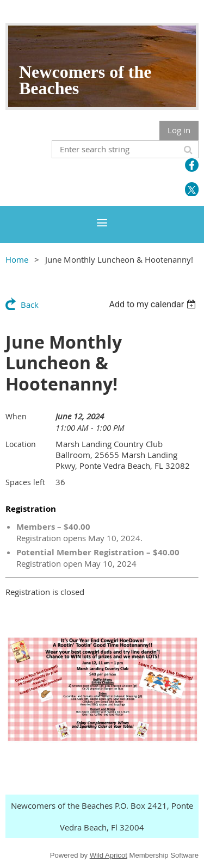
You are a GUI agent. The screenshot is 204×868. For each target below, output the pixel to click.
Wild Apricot (109, 855)
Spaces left (25, 482)
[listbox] (154, 304)
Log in (179, 130)
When (16, 416)
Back (30, 305)
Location (21, 444)
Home (17, 259)
